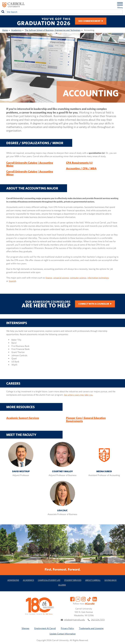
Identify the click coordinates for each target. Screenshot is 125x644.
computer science (78, 278)
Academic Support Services (23, 418)
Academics (16, 30)
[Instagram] (84, 599)
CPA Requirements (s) (79, 163)
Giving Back (111, 580)
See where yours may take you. (78, 395)
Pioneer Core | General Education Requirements (86, 419)
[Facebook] (72, 599)
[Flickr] (78, 599)
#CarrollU (90, 604)
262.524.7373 (98, 620)
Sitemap (25, 628)
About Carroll (93, 580)
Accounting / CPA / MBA (81, 168)
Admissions (13, 580)
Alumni (62, 585)
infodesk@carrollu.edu (75, 620)
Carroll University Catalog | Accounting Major (30, 164)
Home (5, 30)
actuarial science (61, 278)
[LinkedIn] (95, 599)
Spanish (12, 281)
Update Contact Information (63, 634)
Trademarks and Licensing (91, 628)
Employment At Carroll (45, 628)
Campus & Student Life (49, 580)
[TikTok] (89, 599)
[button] (120, 639)
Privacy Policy (67, 628)
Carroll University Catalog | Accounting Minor (30, 173)
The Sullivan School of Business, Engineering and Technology (53, 30)
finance (49, 278)
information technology (98, 278)
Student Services (73, 580)
